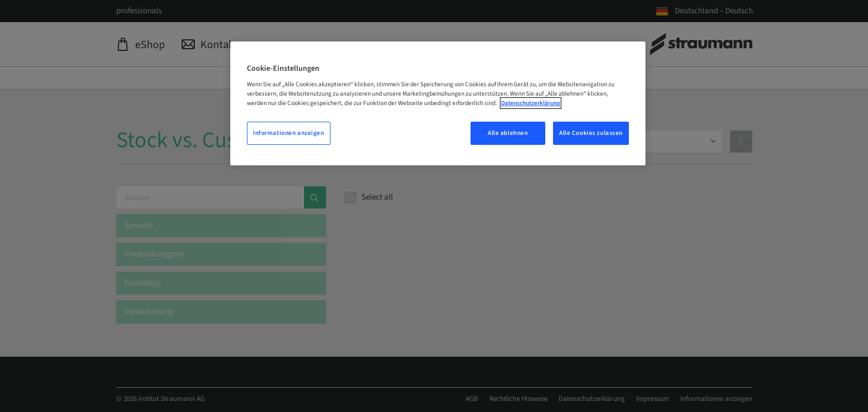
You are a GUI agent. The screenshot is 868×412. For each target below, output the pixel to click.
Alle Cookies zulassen (591, 133)
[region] (438, 104)
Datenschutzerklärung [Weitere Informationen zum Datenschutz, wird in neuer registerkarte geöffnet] (531, 103)
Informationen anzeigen (289, 133)
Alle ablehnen (508, 133)
